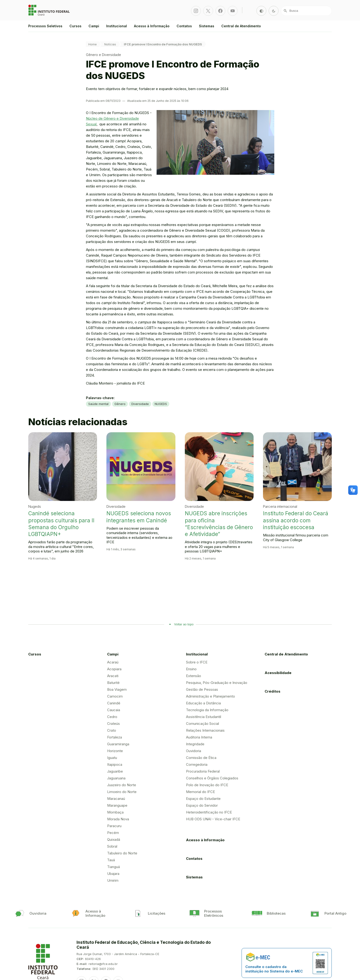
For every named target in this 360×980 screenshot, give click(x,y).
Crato (112, 730)
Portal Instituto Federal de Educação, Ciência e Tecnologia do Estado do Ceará (49, 10)
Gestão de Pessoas (202, 689)
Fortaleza (115, 737)
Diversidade (140, 404)
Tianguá (113, 867)
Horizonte (115, 751)
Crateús (113, 724)
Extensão (194, 676)
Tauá (111, 860)
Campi (94, 26)
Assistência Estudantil (204, 717)
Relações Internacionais (205, 730)
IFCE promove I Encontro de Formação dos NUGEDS (163, 44)
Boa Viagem (117, 689)
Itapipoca (115, 764)
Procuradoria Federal (203, 771)
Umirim (113, 880)
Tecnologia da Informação (207, 710)
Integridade (195, 744)
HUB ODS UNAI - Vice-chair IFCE (213, 819)
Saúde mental (98, 404)
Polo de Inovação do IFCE (207, 785)
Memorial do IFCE (200, 792)
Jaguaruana (116, 778)
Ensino (191, 669)
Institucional (117, 26)
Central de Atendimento (241, 26)
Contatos (184, 26)
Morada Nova (118, 819)
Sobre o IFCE (197, 662)
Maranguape (117, 805)
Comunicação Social (202, 724)
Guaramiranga (118, 744)
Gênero (120, 404)
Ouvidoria (194, 751)
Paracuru (114, 826)
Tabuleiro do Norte (122, 853)
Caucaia (114, 710)
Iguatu (112, 758)
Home (93, 44)
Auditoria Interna (199, 737)
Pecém (113, 833)
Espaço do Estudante (203, 799)
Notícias (110, 44)
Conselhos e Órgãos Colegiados (212, 778)
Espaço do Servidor (202, 805)
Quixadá (114, 839)
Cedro (112, 717)
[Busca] (306, 11)
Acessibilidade (278, 673)
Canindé (114, 703)
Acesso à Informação (152, 26)
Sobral (112, 846)
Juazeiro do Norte (122, 785)
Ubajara (113, 874)
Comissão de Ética (201, 758)
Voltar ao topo (184, 624)
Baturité (113, 683)
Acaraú (113, 662)
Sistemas (207, 26)
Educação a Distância (203, 703)
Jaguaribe (115, 771)
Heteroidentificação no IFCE (209, 812)
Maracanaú (116, 799)
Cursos (75, 26)
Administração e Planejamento (210, 696)
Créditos (273, 691)
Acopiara (114, 669)
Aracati (113, 676)
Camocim (115, 696)
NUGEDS (161, 404)
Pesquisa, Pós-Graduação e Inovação (217, 683)
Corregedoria (197, 764)
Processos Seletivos (45, 26)
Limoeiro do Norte (122, 792)
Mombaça (115, 812)
